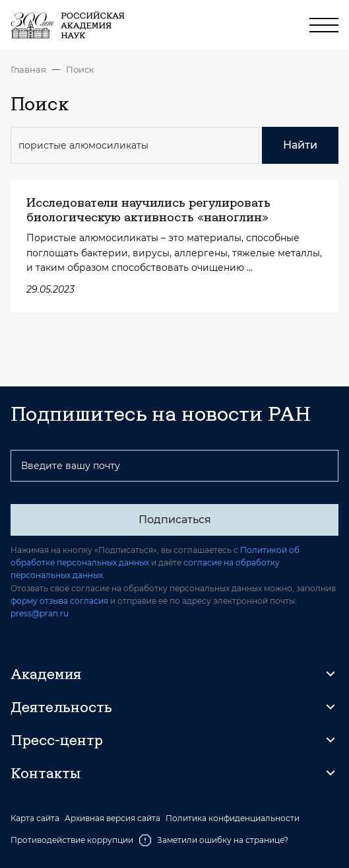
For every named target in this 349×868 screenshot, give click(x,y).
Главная (28, 69)
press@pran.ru (40, 613)
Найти (300, 145)
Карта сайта (35, 818)
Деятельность (61, 707)
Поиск (80, 69)
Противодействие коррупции (72, 840)
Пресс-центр (57, 740)
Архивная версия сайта (112, 818)
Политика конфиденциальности (233, 818)
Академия (46, 674)
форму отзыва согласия (59, 601)
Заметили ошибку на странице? (213, 840)
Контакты (46, 773)
